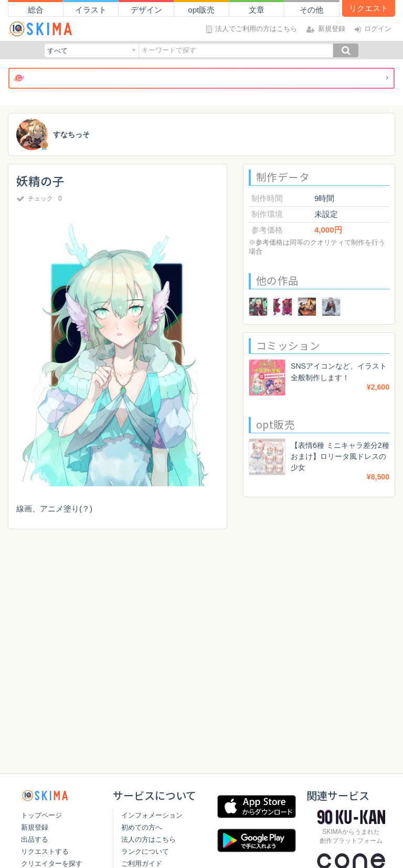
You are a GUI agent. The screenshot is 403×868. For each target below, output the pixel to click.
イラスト (91, 10)
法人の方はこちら (146, 839)
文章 (257, 10)
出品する (35, 839)
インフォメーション (150, 815)
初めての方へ (140, 827)
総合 (36, 10)
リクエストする (45, 851)
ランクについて (143, 851)
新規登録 (35, 827)
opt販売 (201, 10)
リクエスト (369, 8)
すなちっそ (73, 135)
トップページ (41, 815)
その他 (311, 10)
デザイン (146, 10)
